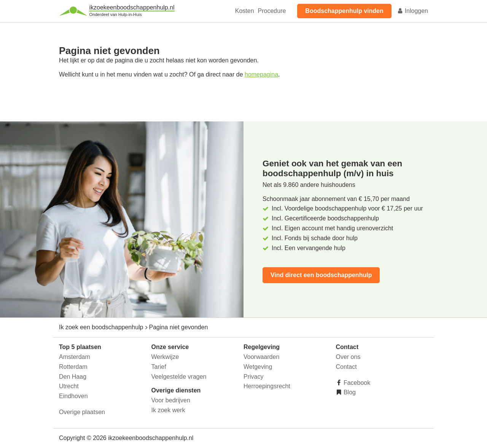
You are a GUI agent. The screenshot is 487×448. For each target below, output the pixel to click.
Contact (346, 367)
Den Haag (73, 377)
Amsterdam (75, 357)
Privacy (253, 377)
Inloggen (412, 11)
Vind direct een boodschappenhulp (321, 275)
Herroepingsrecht (267, 386)
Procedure (272, 11)
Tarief (159, 367)
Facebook (356, 383)
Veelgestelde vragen (179, 377)
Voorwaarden (261, 357)
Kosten (245, 11)
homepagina (261, 74)
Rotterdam (73, 367)
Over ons (348, 357)
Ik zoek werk (168, 410)
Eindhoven (73, 396)
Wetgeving (258, 367)
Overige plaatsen (82, 412)
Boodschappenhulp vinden (344, 11)
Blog (349, 392)
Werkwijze (165, 357)
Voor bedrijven (171, 400)
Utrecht (69, 386)
